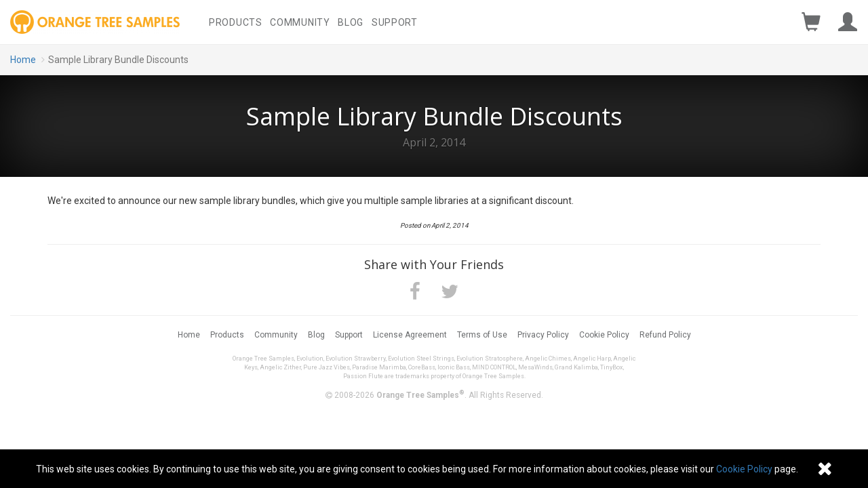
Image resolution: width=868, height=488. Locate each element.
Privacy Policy (543, 335)
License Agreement (410, 335)
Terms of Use (482, 335)
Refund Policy (665, 335)
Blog (351, 22)
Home (23, 60)
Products (236, 22)
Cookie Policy (604, 335)
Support (395, 22)
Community (300, 22)
